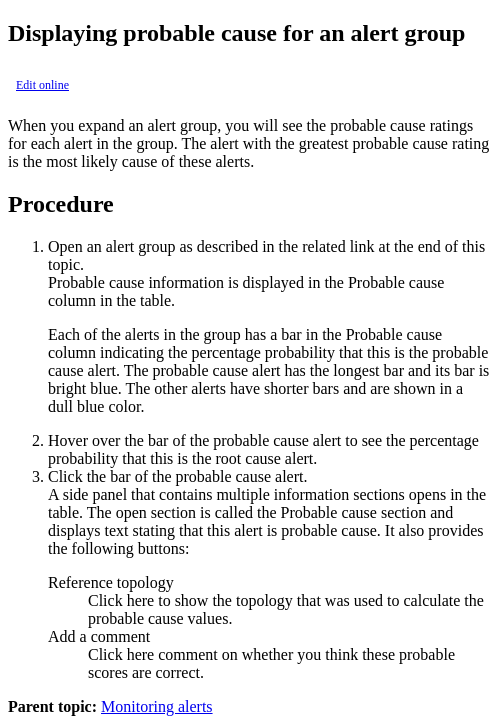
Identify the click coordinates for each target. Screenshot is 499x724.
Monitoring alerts (157, 706)
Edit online (42, 85)
